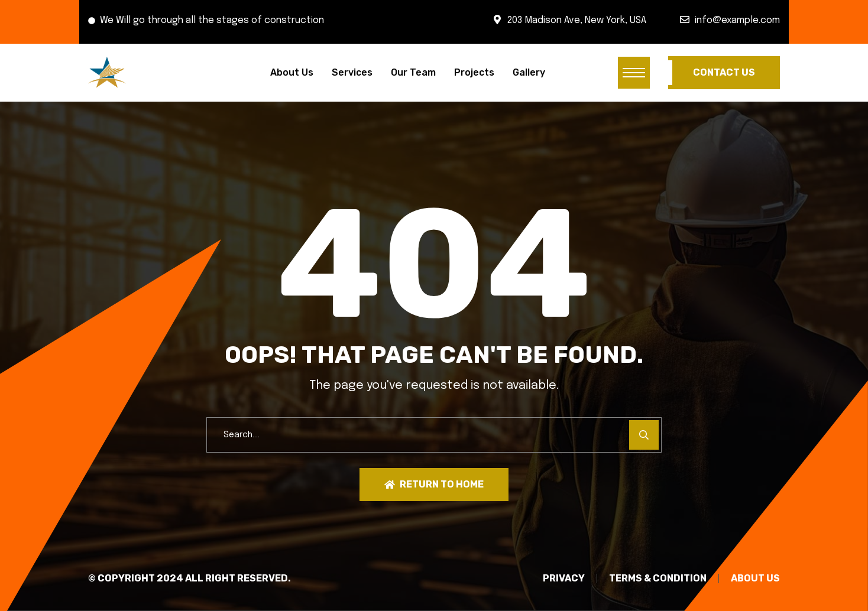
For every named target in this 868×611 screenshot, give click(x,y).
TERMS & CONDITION (658, 578)
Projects (474, 72)
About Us (292, 72)
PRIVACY (564, 578)
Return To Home (434, 484)
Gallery (529, 72)
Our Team (413, 72)
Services (352, 72)
